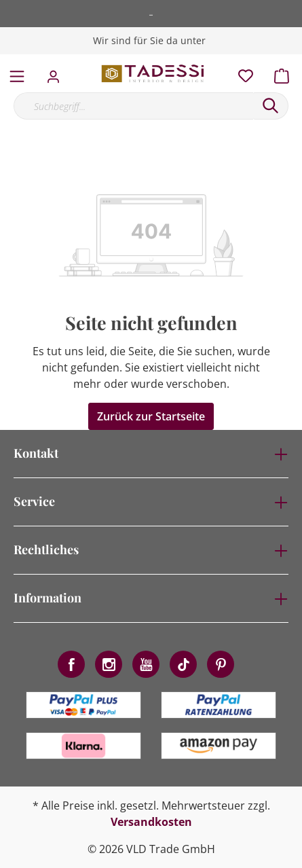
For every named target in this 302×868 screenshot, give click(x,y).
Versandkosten (151, 822)
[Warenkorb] (286, 73)
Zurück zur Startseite (151, 416)
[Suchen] (271, 106)
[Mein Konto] (57, 73)
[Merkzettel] (242, 73)
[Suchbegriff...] (133, 106)
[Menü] (17, 73)
